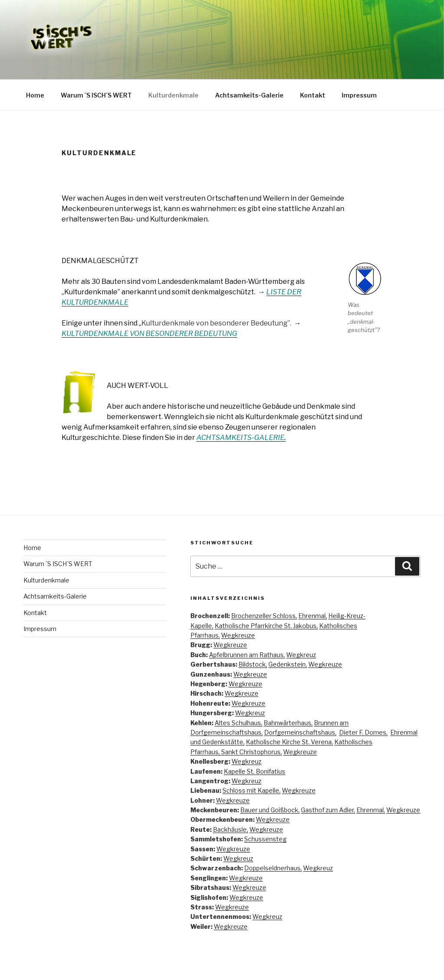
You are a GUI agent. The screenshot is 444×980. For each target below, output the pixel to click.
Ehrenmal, (313, 616)
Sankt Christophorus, (251, 752)
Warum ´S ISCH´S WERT (96, 95)
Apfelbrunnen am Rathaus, (247, 655)
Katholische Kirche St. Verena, (289, 742)
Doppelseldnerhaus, (273, 868)
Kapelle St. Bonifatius (255, 771)
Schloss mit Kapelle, (251, 790)
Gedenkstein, (288, 664)
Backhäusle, (230, 829)
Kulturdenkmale (173, 95)
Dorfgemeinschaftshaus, (300, 732)
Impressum (359, 95)
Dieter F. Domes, (363, 732)
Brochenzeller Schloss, (264, 616)
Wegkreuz (301, 655)
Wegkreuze (238, 635)
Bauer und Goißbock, (270, 810)
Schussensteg (265, 839)
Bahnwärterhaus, (288, 723)
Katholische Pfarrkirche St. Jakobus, (266, 626)
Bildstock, (253, 664)
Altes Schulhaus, (238, 723)
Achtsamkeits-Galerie (249, 95)
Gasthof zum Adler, (328, 810)
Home (35, 95)
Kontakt (313, 95)
